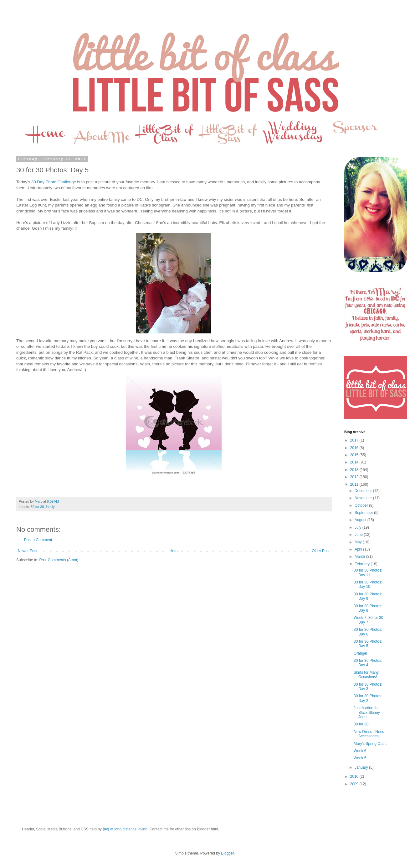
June (359, 535)
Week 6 (360, 751)
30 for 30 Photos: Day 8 (368, 608)
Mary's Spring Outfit (370, 744)
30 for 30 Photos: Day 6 (368, 632)
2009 (355, 784)
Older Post (321, 551)
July (359, 527)
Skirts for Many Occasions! (366, 675)
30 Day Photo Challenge (54, 182)
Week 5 (360, 758)
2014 (355, 462)
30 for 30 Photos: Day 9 (368, 596)
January (362, 767)
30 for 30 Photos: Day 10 (368, 584)
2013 (355, 470)
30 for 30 (37, 507)
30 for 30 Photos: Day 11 (368, 573)
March (360, 557)
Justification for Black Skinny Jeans (367, 712)
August (361, 520)
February (363, 564)
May (359, 542)
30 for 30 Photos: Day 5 (368, 644)
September (364, 513)
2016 (355, 448)
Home (175, 551)
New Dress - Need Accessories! (369, 734)
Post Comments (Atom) (59, 560)
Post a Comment (38, 540)
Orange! (360, 653)
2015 (355, 455)
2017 (355, 440)
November (364, 498)
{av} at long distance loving (125, 829)
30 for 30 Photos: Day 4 (368, 663)
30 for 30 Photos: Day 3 (368, 687)
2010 (355, 776)
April (359, 549)
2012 (355, 477)
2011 (355, 484)
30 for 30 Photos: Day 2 (368, 698)
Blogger (227, 853)
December (364, 491)
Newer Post (28, 551)
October (362, 505)
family (50, 507)
